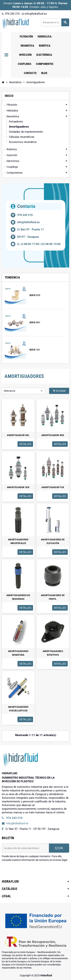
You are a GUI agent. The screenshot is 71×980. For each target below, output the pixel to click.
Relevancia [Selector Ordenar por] (9, 391)
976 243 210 (11, 14)
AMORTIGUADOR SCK (18, 487)
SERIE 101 (35, 350)
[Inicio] (3, 82)
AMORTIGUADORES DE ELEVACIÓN (53, 541)
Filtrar (59, 391)
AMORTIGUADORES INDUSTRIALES (18, 541)
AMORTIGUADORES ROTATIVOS (53, 653)
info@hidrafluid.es (34, 14)
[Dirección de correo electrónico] (25, 848)
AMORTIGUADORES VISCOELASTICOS (18, 709)
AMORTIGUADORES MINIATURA (18, 653)
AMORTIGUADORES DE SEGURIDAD (18, 597)
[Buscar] (55, 22)
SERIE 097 (35, 323)
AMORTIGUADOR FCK (53, 487)
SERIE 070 (35, 295)
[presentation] (30, 871)
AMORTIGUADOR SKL (18, 435)
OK (59, 848)
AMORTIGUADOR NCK (53, 435)
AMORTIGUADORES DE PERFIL (53, 597)
